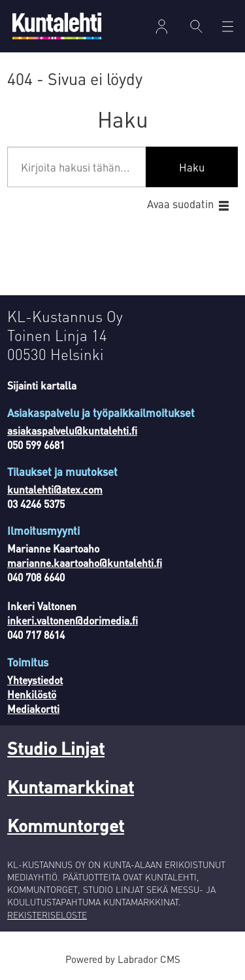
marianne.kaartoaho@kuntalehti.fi (85, 563)
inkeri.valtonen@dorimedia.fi (73, 621)
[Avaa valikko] (228, 27)
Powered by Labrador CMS (123, 959)
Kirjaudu (161, 27)
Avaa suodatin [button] (180, 204)
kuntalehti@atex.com (55, 490)
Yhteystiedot (35, 680)
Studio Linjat (56, 748)
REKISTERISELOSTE (47, 915)
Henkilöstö (32, 695)
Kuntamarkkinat (71, 786)
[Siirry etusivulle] (57, 26)
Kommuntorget (66, 825)
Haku (192, 167)
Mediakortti (33, 709)
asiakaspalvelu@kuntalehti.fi (72, 431)
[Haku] (197, 26)
